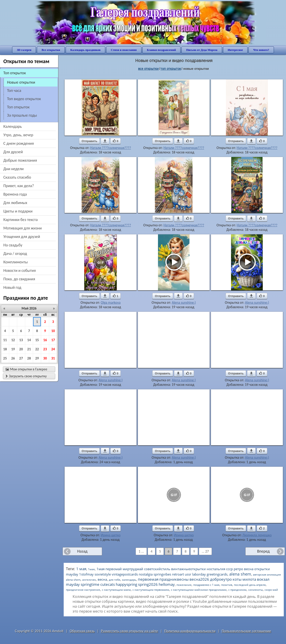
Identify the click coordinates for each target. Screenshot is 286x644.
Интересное (235, 50)
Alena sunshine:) (184, 302)
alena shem (240, 574)
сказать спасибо (17, 177)
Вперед (263, 551)
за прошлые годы (22, 115)
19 (13, 349)
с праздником (237, 590)
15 (37, 340)
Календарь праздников (85, 50)
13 (21, 340)
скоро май (271, 590)
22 (37, 349)
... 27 (205, 551)
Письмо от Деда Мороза (202, 50)
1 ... (141, 551)
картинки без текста (21, 220)
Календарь (13, 126)
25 (5, 358)
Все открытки (51, 50)
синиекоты (256, 590)
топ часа (14, 91)
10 (53, 331)
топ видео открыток (24, 99)
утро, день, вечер (18, 135)
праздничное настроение (83, 590)
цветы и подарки (18, 211)
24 (53, 349)
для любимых (15, 203)
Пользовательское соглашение (246, 631)
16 (45, 340)
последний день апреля (250, 585)
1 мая (81, 569)
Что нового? (261, 50)
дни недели (14, 169)
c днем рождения (19, 143)
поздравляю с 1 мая (206, 585)
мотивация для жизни (23, 228)
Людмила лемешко (257, 535)
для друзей (13, 152)
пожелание (184, 585)
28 (29, 358)
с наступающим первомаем (151, 590)
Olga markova (111, 302)
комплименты (16, 262)
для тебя (115, 580)
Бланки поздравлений (162, 50)
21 (29, 349)
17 (53, 340)
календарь (129, 580)
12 (13, 340)
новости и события (20, 270)
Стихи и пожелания (124, 50)
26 (13, 358)
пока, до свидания (19, 279)
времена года (15, 194)
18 (5, 349)
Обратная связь (82, 631)
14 (29, 340)
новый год (12, 287)
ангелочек (89, 580)
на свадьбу (13, 245)
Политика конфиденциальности (190, 631)
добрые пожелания (20, 160)
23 (45, 349)
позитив (227, 585)
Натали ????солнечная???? (111, 148)
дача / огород (15, 254)
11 (5, 340)
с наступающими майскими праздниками (199, 590)
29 (37, 358)
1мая (91, 569)
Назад (82, 551)
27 (21, 358)
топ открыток (18, 107)
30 (45, 358)
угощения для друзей (22, 237)
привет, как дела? (19, 186)
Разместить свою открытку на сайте (129, 631)
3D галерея (24, 50)
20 (21, 349)
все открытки (148, 69)
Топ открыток (171, 69)
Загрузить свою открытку (26, 376)
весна (102, 579)
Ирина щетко (111, 535)
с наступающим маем (116, 590)
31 (53, 358)
